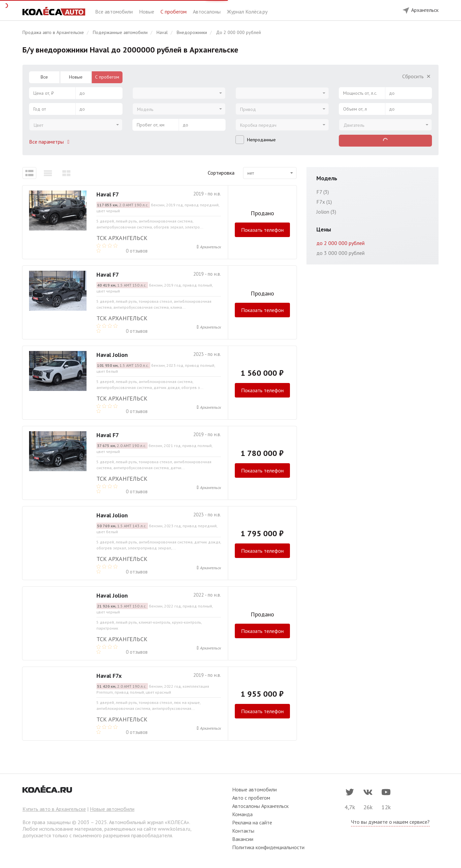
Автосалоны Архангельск (260, 806)
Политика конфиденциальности (268, 847)
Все (44, 77)
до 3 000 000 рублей (340, 253)
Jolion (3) (326, 212)
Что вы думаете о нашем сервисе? (390, 822)
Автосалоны (207, 12)
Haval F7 (108, 194)
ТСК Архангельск (122, 238)
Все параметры (51, 142)
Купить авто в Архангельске (54, 809)
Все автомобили (115, 12)
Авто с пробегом (251, 798)
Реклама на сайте (252, 822)
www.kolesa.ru (174, 829)
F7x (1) (324, 202)
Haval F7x (109, 676)
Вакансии (243, 839)
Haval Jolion (112, 355)
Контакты (243, 831)
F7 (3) (323, 192)
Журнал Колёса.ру (247, 12)
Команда (242, 814)
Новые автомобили (112, 809)
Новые (147, 12)
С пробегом (174, 12)
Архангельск (210, 247)
